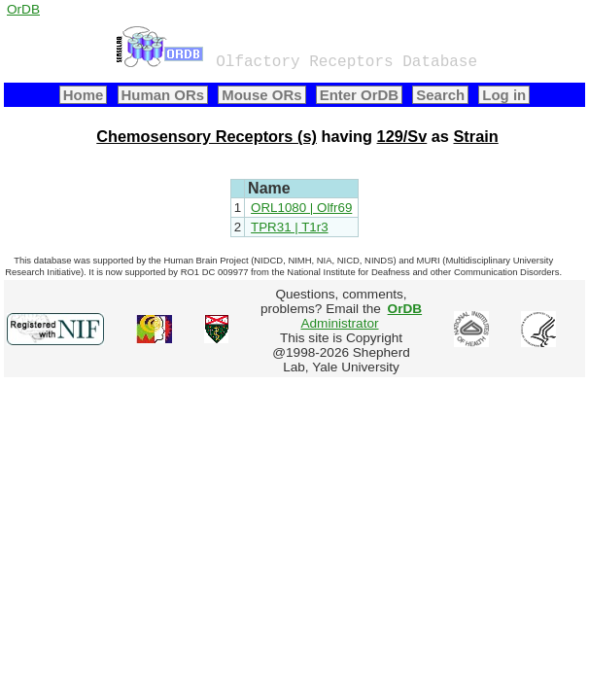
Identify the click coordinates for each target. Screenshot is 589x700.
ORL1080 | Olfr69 (301, 208)
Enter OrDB (359, 95)
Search (440, 95)
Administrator (361, 316)
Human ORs (163, 95)
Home (84, 95)
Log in (504, 95)
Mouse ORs (261, 95)
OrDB (23, 9)
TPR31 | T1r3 (290, 227)
